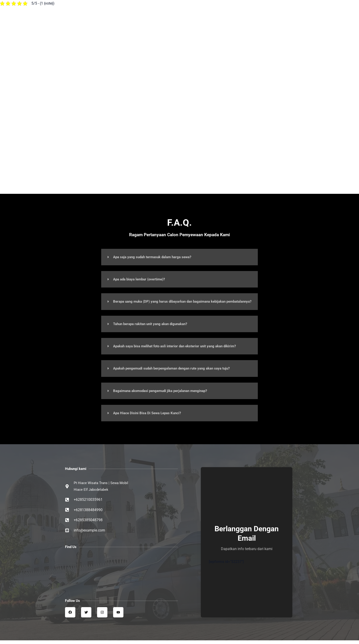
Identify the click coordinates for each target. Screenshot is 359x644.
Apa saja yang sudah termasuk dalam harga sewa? (155, 257)
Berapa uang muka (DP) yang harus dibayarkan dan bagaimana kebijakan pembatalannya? (174, 303)
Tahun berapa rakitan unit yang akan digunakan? (154, 327)
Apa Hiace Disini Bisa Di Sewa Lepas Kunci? (149, 416)
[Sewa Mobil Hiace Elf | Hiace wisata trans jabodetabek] (121, 574)
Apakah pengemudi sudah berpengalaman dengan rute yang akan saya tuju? (177, 372)
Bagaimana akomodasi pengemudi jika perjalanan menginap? (164, 394)
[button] (179, 257)
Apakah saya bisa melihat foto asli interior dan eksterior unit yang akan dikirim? (179, 349)
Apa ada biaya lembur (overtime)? (141, 279)
